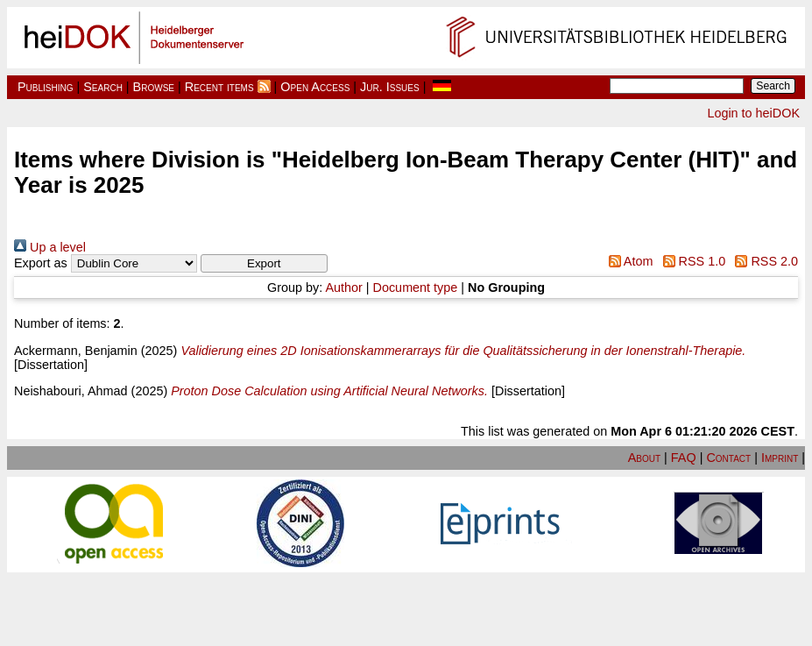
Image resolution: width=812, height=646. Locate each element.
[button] (264, 263)
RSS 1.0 (691, 261)
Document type (416, 288)
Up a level (50, 247)
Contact (728, 458)
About (644, 458)
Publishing (46, 87)
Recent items (219, 87)
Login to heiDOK (753, 113)
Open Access (315, 87)
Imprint (780, 458)
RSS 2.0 (763, 261)
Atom (627, 261)
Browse (154, 87)
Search (103, 87)
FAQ (684, 458)
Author (343, 288)
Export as (41, 263)
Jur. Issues (390, 87)
